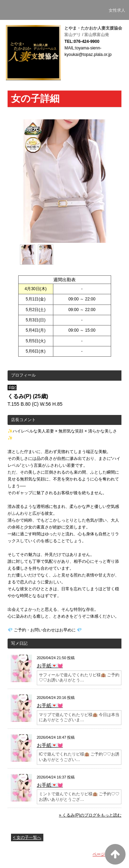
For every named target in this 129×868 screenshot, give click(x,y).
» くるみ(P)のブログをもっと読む (90, 815)
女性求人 (117, 10)
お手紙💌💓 (50, 666)
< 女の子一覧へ (27, 837)
